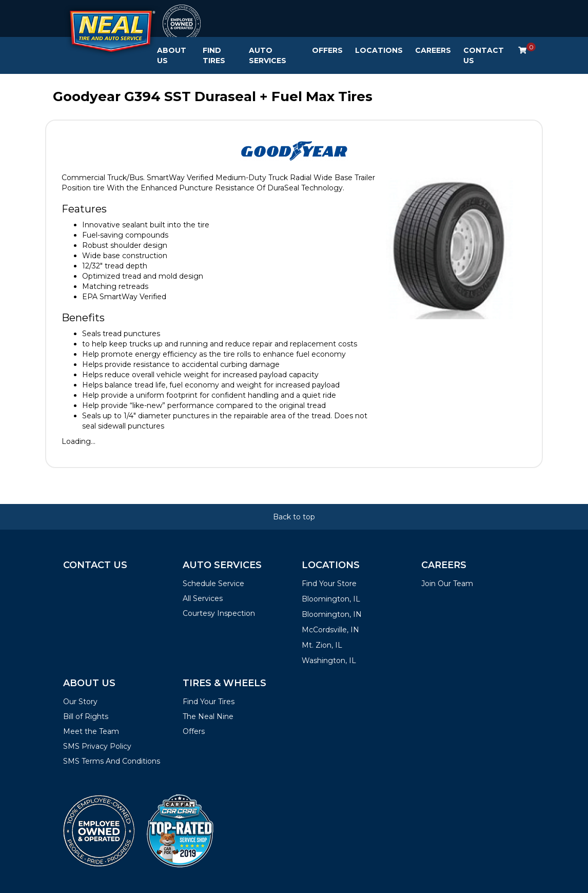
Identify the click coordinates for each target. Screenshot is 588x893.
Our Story (80, 702)
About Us (172, 55)
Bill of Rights (86, 716)
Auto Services (268, 55)
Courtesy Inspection (219, 613)
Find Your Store (329, 584)
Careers (433, 50)
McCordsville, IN (330, 630)
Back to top (294, 517)
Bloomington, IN (332, 614)
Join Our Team (447, 584)
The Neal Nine (208, 716)
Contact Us (484, 55)
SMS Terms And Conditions (112, 761)
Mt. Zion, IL (322, 645)
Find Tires (214, 55)
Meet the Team (91, 731)
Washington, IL (329, 661)
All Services (203, 598)
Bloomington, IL (331, 599)
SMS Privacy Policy (97, 746)
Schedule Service (213, 584)
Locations (379, 50)
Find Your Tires (209, 702)
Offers (327, 50)
